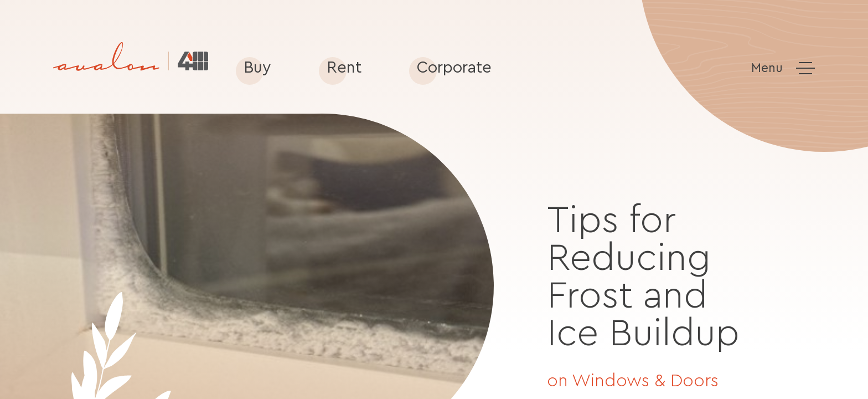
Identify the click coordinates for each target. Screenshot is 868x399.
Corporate (454, 68)
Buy (257, 68)
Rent (344, 68)
